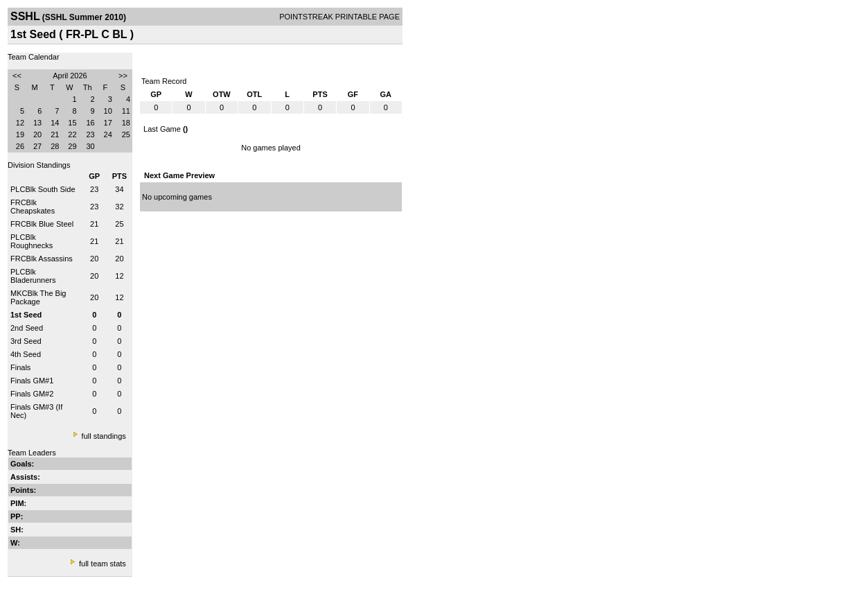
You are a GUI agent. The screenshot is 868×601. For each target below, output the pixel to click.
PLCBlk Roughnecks (32, 241)
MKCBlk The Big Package (38, 297)
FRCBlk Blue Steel (42, 224)
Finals (20, 367)
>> (123, 76)
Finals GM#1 (32, 381)
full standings (104, 436)
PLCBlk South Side (43, 189)
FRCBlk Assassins (42, 259)
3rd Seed (26, 341)
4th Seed (26, 354)
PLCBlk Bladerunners (33, 276)
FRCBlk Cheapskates (33, 207)
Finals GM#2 (32, 394)
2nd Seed (27, 328)
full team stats (103, 564)
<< (17, 76)
